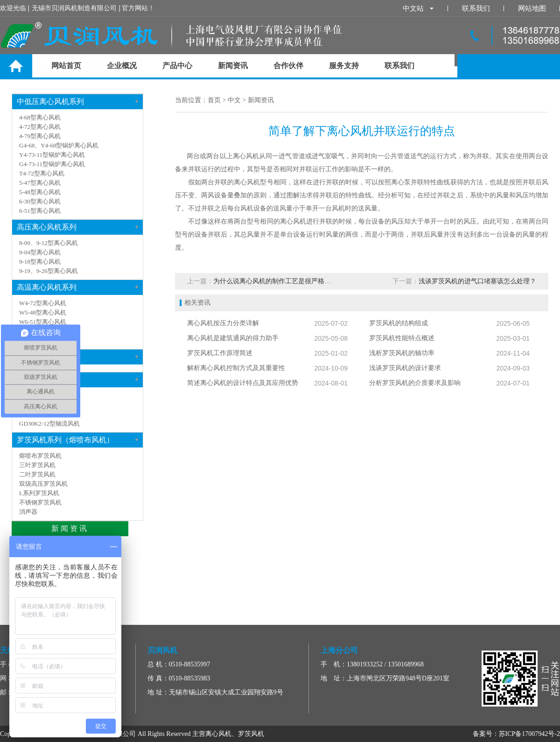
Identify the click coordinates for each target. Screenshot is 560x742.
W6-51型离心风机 (43, 322)
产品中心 (177, 66)
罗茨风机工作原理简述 (220, 353)
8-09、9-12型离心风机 (49, 243)
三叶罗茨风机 (37, 465)
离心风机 (247, 182)
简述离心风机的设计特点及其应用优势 (243, 383)
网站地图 (532, 8)
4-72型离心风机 (40, 127)
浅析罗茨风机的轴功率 (402, 353)
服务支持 (344, 66)
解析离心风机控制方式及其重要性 (236, 368)
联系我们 (476, 8)
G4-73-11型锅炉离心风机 (52, 164)
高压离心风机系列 (47, 227)
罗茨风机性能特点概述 (402, 338)
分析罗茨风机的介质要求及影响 (415, 383)
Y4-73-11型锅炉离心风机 (52, 155)
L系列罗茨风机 (39, 493)
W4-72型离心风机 (43, 303)
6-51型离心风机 (40, 211)
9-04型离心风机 (40, 252)
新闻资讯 (233, 66)
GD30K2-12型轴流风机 (49, 423)
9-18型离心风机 (40, 262)
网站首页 (66, 66)
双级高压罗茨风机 (43, 484)
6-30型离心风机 (40, 201)
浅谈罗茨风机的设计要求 (405, 368)
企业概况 (122, 66)
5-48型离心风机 (40, 192)
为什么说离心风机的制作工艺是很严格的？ (275, 281)
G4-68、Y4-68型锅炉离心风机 (59, 145)
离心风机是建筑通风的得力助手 (233, 338)
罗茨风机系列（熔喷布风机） (65, 440)
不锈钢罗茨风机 (40, 502)
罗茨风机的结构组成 (399, 323)
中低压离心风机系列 (50, 101)
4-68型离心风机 (40, 117)
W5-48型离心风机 (43, 312)
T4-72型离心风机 (42, 173)
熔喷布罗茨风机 (40, 456)
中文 (234, 100)
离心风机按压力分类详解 (223, 323)
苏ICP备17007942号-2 (529, 734)
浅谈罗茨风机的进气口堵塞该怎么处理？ (477, 281)
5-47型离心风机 (40, 183)
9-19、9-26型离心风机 (49, 271)
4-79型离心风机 (40, 136)
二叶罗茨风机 (37, 474)
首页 (214, 100)
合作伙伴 (288, 66)
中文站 (418, 8)
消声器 (28, 512)
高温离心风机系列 (47, 287)
